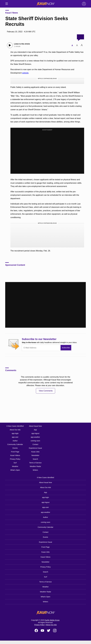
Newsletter (35, 455)
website (25, 73)
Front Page (15, 452)
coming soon (35, 441)
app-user (15, 437)
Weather (15, 466)
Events (15, 448)
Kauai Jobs (35, 452)
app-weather (35, 437)
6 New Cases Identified (15, 426)
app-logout (35, 433)
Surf (15, 463)
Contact (35, 444)
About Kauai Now (35, 426)
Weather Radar (35, 466)
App (35, 430)
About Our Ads (15, 430)
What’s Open (15, 470)
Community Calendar (15, 444)
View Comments (46, 391)
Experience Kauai (35, 448)
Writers (35, 470)
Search (35, 459)
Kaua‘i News (12, 13)
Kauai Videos (15, 455)
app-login (15, 433)
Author (15, 441)
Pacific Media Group (52, 620)
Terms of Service (35, 463)
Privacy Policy (15, 459)
